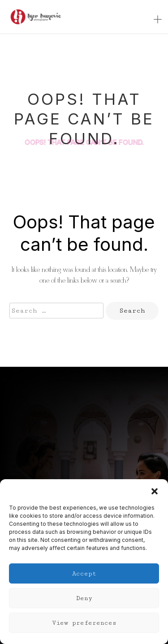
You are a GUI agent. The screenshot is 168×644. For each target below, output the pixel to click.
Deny (84, 598)
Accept (84, 574)
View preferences (84, 623)
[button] (155, 490)
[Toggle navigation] (158, 20)
